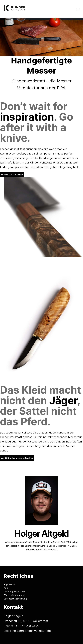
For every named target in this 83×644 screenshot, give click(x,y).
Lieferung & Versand (14, 591)
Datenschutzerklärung (15, 599)
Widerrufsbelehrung (14, 595)
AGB (6, 588)
